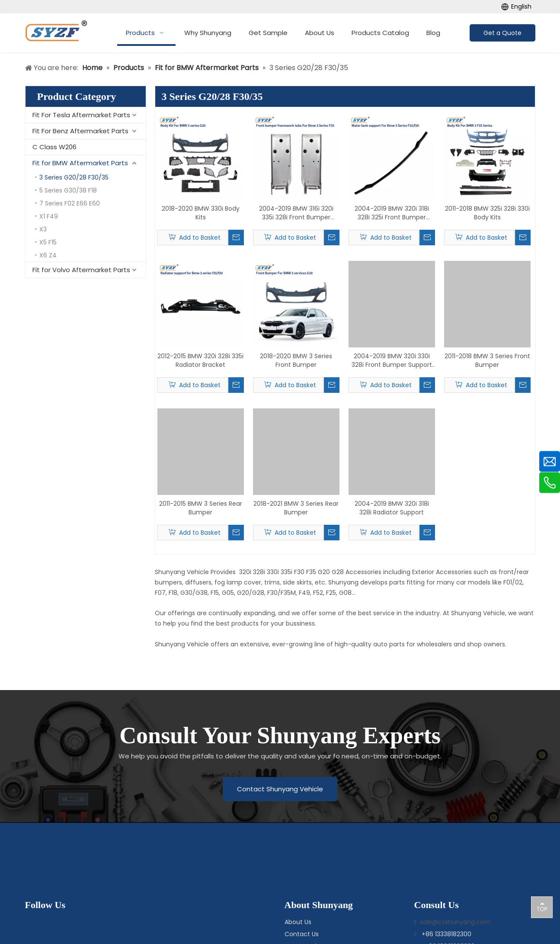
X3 (43, 229)
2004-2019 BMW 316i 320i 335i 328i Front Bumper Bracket (296, 213)
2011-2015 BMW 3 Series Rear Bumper (201, 508)
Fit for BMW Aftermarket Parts (80, 163)
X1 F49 (49, 216)
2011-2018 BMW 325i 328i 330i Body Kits (487, 213)
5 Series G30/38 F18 (68, 190)
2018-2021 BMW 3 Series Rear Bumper (296, 508)
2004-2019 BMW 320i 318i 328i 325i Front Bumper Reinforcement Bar (392, 213)
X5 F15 (48, 242)
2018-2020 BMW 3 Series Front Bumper (296, 360)
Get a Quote (502, 33)
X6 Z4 (48, 255)
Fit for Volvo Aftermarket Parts (81, 270)
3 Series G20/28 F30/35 (74, 177)
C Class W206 (54, 147)
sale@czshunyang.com (455, 922)
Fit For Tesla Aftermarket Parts (81, 115)
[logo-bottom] (272, 857)
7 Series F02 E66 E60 (70, 203)
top (542, 907)
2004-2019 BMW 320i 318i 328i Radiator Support (392, 508)
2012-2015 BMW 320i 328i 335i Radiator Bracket (200, 360)
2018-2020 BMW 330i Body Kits (201, 213)
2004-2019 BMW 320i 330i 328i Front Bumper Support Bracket (392, 360)
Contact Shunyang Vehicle (280, 789)
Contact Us (302, 934)
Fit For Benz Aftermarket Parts (80, 131)
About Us (298, 922)
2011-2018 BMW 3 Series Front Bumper (487, 360)
